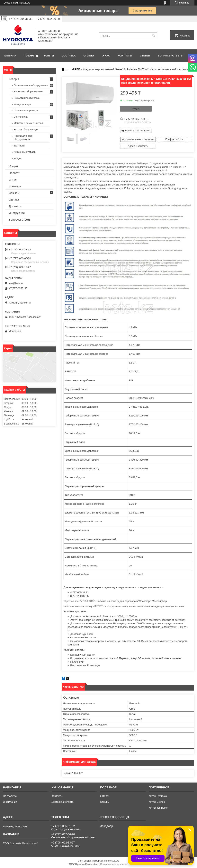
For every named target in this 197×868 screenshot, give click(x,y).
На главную (10, 796)
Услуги (49, 56)
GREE (76, 69)
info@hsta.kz (16, 283)
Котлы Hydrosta (158, 796)
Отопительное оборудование (31, 85)
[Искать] (154, 36)
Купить (136, 109)
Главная (10, 56)
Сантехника (21, 117)
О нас (106, 56)
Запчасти (19, 146)
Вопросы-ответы (171, 56)
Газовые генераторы (26, 110)
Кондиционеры (22, 104)
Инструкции (17, 213)
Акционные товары (25, 152)
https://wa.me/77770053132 (79, 601)
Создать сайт (11, 3)
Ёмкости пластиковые (27, 98)
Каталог (105, 796)
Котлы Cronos (157, 802)
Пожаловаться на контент (114, 864)
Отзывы (14, 193)
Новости (14, 173)
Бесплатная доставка (138, 130)
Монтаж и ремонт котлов (28, 123)
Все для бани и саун (26, 130)
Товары (30, 56)
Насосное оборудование (28, 91)
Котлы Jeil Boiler (158, 808)
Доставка (69, 56)
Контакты (125, 56)
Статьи (145, 56)
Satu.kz (115, 861)
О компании (10, 802)
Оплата (89, 56)
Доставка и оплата (62, 802)
